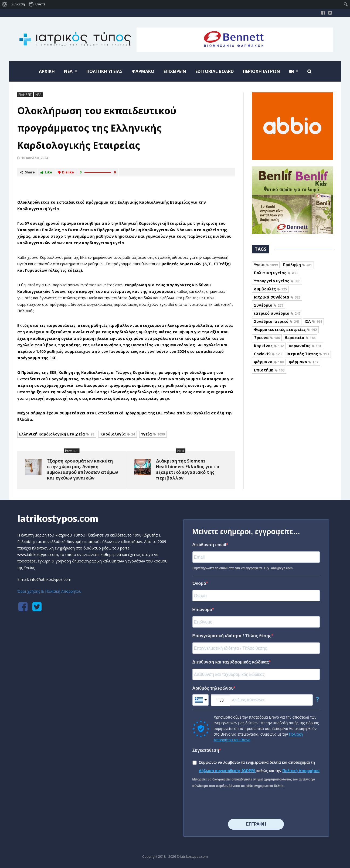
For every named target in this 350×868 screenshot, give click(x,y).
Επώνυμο (202, 610)
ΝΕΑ (38, 95)
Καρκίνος (269, 346)
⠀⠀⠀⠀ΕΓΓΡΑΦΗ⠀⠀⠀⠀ (256, 824)
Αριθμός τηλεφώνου (213, 688)
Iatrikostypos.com (58, 518)
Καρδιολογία (118, 434)
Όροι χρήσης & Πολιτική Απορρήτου (49, 591)
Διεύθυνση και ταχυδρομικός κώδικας (231, 662)
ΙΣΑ (313, 321)
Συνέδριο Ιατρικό (277, 321)
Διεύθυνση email (209, 545)
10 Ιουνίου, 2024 (35, 158)
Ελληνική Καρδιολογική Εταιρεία (57, 434)
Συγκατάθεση (206, 750)
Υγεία (153, 434)
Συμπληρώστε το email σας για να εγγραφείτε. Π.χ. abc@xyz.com (243, 568)
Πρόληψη (297, 265)
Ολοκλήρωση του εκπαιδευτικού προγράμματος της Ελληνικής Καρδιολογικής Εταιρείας (97, 128)
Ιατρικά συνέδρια (277, 297)
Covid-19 (268, 354)
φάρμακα (269, 362)
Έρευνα (267, 338)
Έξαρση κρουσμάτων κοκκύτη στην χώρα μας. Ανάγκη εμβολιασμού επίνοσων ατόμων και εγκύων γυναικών (83, 469)
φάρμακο (303, 362)
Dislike (66, 172)
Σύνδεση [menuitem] (18, 4)
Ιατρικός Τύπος (308, 354)
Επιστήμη (269, 370)
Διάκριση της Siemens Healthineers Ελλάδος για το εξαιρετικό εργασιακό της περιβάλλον (188, 469)
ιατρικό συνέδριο (277, 313)
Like (46, 172)
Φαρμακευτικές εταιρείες (285, 329)
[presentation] (233, 804)
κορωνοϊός (305, 346)
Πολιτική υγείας (276, 273)
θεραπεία (300, 338)
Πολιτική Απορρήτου (301, 771)
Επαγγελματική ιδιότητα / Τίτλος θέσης (232, 636)
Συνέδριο (269, 305)
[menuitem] (5, 4)
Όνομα (199, 583)
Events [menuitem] (37, 4)
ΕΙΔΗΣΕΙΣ (25, 95)
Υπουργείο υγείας (277, 281)
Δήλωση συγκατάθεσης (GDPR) (228, 771)
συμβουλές (270, 289)
